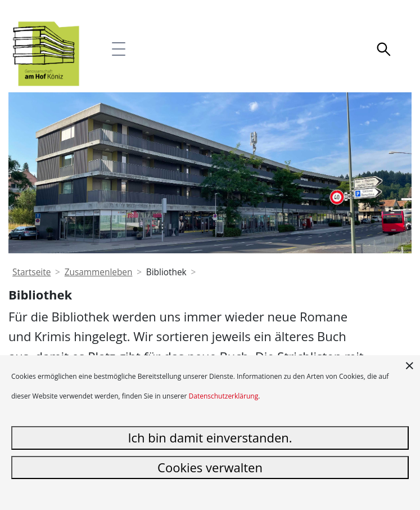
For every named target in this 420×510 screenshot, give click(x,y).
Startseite (31, 272)
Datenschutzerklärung (224, 396)
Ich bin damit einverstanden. (210, 437)
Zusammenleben (99, 272)
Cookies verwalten (210, 467)
